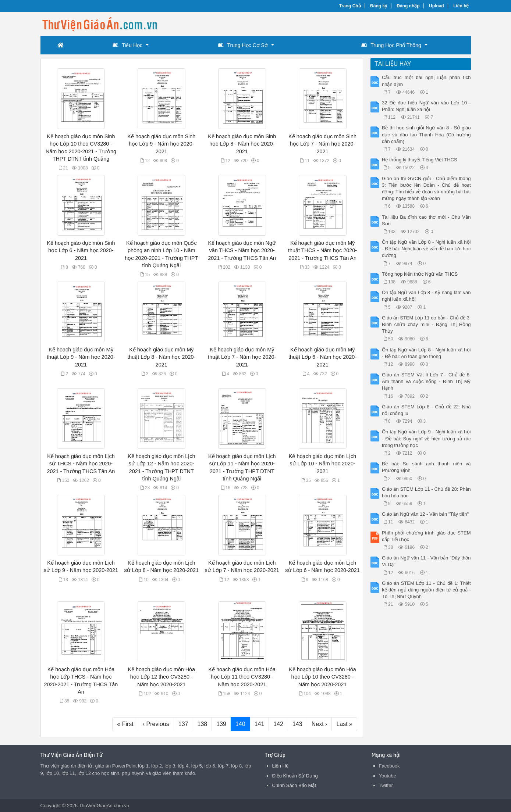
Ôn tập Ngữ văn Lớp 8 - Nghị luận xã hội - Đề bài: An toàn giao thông (426, 353)
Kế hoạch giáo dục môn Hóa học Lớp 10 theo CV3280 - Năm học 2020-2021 (322, 677)
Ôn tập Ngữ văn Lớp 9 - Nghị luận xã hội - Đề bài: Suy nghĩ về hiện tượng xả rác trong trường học (426, 438)
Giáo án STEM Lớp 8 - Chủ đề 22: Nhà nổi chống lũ (426, 410)
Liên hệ (461, 6)
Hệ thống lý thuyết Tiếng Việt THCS (420, 160)
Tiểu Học (127, 45)
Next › (320, 724)
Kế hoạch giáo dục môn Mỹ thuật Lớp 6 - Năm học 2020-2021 (322, 357)
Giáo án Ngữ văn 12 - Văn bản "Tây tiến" (425, 514)
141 (260, 724)
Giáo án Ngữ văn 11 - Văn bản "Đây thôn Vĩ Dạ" (426, 561)
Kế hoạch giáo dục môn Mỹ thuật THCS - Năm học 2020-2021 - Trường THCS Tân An (322, 250)
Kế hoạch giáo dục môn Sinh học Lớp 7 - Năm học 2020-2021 (322, 144)
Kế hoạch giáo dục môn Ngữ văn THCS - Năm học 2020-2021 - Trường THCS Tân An (242, 250)
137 (183, 724)
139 (221, 724)
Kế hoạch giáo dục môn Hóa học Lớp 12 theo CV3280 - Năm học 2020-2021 (162, 677)
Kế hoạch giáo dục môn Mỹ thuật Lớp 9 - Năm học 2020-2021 (81, 357)
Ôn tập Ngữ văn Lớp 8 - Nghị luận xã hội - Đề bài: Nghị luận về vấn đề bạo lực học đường (426, 249)
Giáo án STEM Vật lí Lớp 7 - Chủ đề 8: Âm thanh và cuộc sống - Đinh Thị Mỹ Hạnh (426, 381)
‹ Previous (156, 724)
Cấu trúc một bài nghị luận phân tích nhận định (426, 81)
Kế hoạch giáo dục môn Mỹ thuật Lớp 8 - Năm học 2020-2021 (161, 357)
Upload (437, 6)
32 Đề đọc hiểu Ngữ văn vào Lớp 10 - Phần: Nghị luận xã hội (426, 106)
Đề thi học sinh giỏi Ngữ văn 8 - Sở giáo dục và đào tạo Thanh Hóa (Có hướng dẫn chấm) (426, 134)
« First (125, 724)
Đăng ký (379, 6)
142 (278, 724)
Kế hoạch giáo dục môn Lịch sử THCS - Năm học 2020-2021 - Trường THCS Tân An (81, 464)
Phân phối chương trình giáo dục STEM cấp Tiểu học (426, 536)
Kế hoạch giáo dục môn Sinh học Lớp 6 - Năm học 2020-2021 (81, 250)
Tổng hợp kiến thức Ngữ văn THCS (420, 274)
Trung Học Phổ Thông (391, 45)
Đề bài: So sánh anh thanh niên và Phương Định (426, 467)
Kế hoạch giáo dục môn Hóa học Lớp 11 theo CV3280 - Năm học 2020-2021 (242, 677)
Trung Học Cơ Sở (243, 45)
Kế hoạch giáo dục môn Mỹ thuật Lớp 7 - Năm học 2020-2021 (242, 357)
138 (203, 724)
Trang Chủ (350, 6)
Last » (344, 724)
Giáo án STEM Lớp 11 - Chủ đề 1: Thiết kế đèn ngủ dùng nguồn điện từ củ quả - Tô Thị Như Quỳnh (426, 590)
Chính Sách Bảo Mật (294, 785)
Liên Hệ (281, 766)
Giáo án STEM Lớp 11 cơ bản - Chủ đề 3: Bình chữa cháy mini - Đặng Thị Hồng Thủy (426, 324)
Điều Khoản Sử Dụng (295, 776)
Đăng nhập (408, 6)
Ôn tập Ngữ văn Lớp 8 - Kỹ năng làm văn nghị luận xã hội (426, 296)
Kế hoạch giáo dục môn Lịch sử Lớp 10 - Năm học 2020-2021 (322, 464)
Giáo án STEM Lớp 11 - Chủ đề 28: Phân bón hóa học (426, 492)
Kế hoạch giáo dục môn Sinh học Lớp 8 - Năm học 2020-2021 (242, 144)
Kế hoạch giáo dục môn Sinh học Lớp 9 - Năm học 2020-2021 (161, 144)
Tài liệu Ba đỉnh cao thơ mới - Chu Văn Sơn (426, 220)
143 (297, 724)
